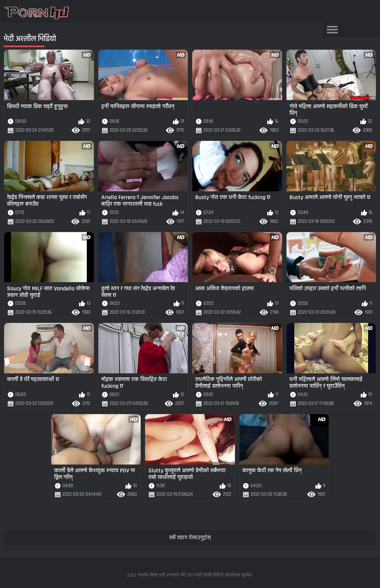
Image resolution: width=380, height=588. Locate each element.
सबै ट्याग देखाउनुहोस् (190, 538)
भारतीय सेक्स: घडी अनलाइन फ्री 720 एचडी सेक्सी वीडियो (181, 575)
